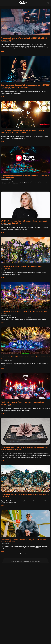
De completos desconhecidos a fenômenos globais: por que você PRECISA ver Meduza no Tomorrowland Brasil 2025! (25, 86)
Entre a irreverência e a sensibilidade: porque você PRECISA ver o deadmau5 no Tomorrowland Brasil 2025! (22, 131)
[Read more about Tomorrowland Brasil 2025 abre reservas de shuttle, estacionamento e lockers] (3, 323)
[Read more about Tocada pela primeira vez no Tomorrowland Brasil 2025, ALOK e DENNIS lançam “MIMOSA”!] (3, 51)
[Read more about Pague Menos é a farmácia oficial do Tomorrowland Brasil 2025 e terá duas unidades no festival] (3, 187)
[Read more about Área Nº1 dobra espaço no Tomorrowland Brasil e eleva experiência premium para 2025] (3, 413)
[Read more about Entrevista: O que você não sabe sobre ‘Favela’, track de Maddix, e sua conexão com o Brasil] (3, 551)
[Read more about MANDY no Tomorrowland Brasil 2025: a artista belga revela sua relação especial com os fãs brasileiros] (3, 232)
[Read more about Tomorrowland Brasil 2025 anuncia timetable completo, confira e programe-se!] (3, 277)
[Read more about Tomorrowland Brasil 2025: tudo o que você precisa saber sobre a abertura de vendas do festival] (3, 368)
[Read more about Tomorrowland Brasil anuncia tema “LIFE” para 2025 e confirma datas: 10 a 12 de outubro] (3, 506)
